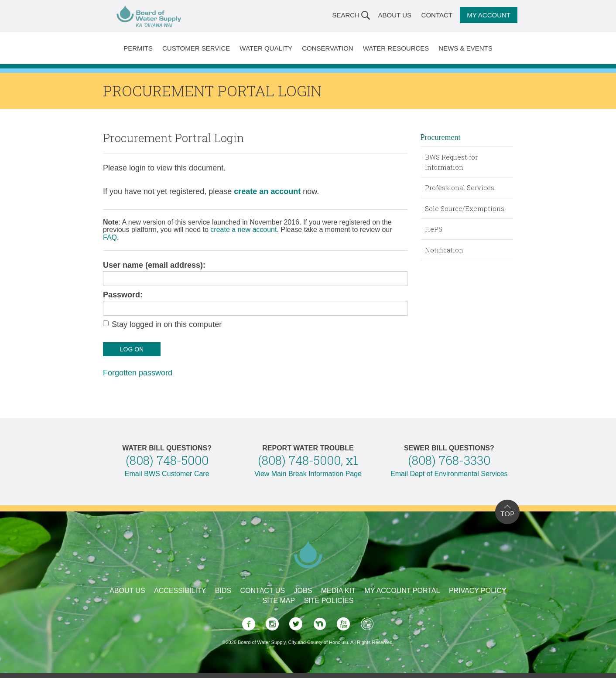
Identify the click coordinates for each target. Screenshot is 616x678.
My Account (489, 15)
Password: (123, 295)
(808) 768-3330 (449, 460)
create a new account (243, 230)
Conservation (328, 48)
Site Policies (329, 601)
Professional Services (460, 187)
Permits (138, 48)
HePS (434, 229)
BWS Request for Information (451, 162)
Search (346, 15)
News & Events (465, 48)
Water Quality (266, 48)
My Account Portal (402, 591)
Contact (437, 15)
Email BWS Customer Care (167, 474)
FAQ (110, 237)
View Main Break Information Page (308, 474)
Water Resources (396, 48)
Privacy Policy (478, 591)
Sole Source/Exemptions (465, 208)
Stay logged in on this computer (167, 324)
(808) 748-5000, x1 (308, 460)
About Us (395, 15)
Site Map (279, 601)
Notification (444, 250)
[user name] (255, 279)
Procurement (441, 137)
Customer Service (196, 48)
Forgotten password (138, 373)
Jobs (303, 591)
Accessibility (180, 591)
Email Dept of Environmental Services (449, 474)
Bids (223, 591)
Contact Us (263, 591)
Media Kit (338, 591)
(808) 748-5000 (167, 460)
